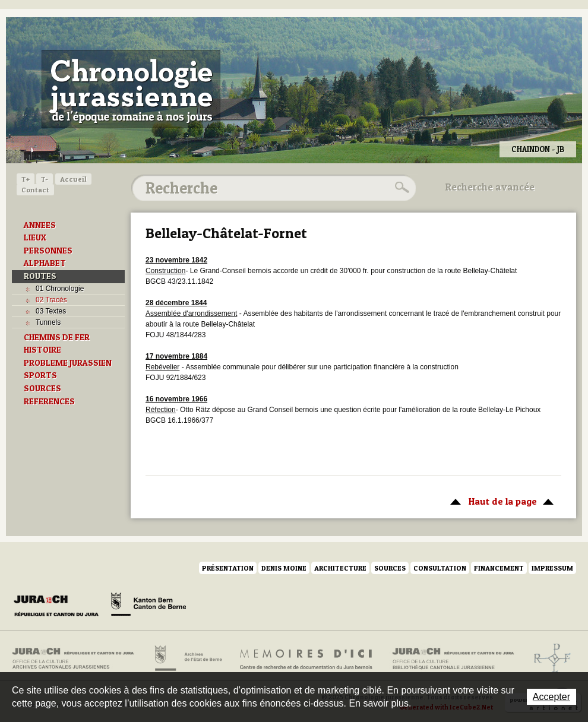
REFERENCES (49, 401)
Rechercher (400, 188)
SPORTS (40, 375)
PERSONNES (48, 251)
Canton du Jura (59, 606)
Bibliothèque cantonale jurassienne (453, 658)
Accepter (551, 697)
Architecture (340, 568)
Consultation (440, 568)
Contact (35, 190)
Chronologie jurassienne (131, 89)
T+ (26, 179)
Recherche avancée (490, 187)
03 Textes (51, 311)
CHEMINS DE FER (57, 337)
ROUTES (40, 276)
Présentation (228, 568)
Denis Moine (284, 568)
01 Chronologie (60, 289)
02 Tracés (51, 300)
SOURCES (42, 388)
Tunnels (48, 322)
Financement (499, 568)
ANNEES (40, 225)
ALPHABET (45, 263)
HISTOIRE (42, 350)
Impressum (552, 568)
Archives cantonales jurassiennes (78, 658)
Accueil (73, 179)
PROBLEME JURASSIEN (68, 363)
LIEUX (35, 237)
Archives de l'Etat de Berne (187, 658)
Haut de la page (500, 501)
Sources (390, 568)
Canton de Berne (148, 606)
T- (45, 179)
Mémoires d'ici (307, 658)
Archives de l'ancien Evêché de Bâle (549, 658)
